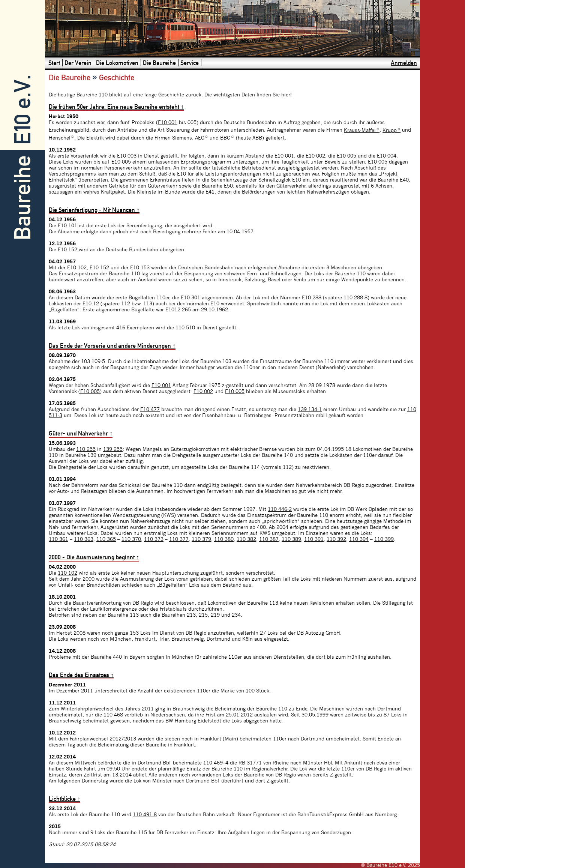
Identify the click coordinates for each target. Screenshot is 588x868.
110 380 (224, 539)
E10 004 (387, 156)
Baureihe (23, 198)
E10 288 (312, 298)
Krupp (391, 131)
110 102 (67, 573)
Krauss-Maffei (362, 131)
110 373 (154, 539)
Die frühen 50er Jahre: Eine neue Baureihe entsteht (116, 107)
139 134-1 (310, 410)
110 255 (86, 449)
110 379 (201, 539)
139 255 (113, 449)
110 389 (291, 539)
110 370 (131, 539)
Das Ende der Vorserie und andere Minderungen (112, 346)
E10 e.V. (23, 110)
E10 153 (140, 268)
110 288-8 (355, 298)
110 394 (359, 539)
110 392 (336, 539)
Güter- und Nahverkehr (81, 433)
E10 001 (168, 123)
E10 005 (346, 156)
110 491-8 (145, 815)
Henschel (61, 138)
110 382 (246, 539)
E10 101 (67, 226)
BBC (227, 138)
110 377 (179, 539)
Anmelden (404, 63)
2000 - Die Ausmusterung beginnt (94, 557)
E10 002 (315, 156)
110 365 (106, 539)
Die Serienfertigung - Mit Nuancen (94, 210)
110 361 (58, 539)
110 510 (185, 328)
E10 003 (127, 156)
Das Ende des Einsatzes (81, 675)
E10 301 (190, 298)
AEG (202, 138)
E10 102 (77, 268)
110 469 (213, 763)
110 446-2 (280, 509)
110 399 (384, 539)
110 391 (314, 539)
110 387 (269, 539)
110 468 (113, 715)
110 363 (84, 539)
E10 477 (150, 410)
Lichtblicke (64, 799)
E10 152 (67, 250)
